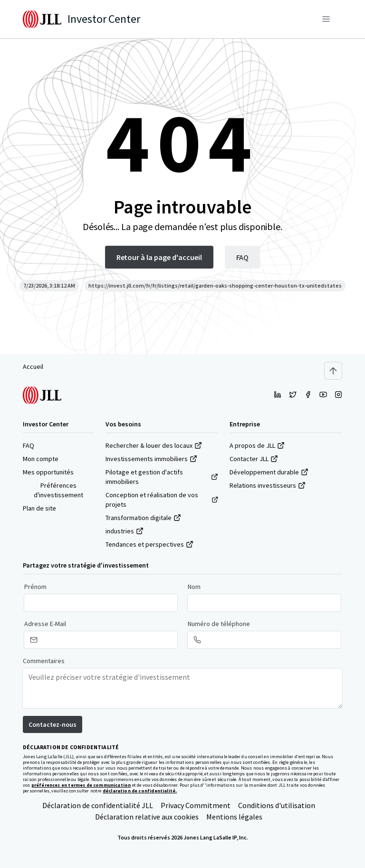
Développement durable (269, 472)
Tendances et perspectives (149, 544)
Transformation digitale (143, 518)
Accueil (33, 366)
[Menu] (326, 19)
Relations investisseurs (268, 485)
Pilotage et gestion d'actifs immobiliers (162, 477)
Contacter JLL (254, 459)
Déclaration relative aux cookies (147, 817)
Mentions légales (234, 817)
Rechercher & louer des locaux (154, 445)
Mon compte (41, 459)
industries (125, 531)
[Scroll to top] (333, 371)
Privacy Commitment (196, 805)
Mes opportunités (48, 472)
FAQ (29, 445)
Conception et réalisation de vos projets (162, 500)
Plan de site (39, 508)
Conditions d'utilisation (277, 805)
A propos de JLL (257, 445)
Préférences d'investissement (58, 490)
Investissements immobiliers (151, 459)
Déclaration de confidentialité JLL (98, 805)
